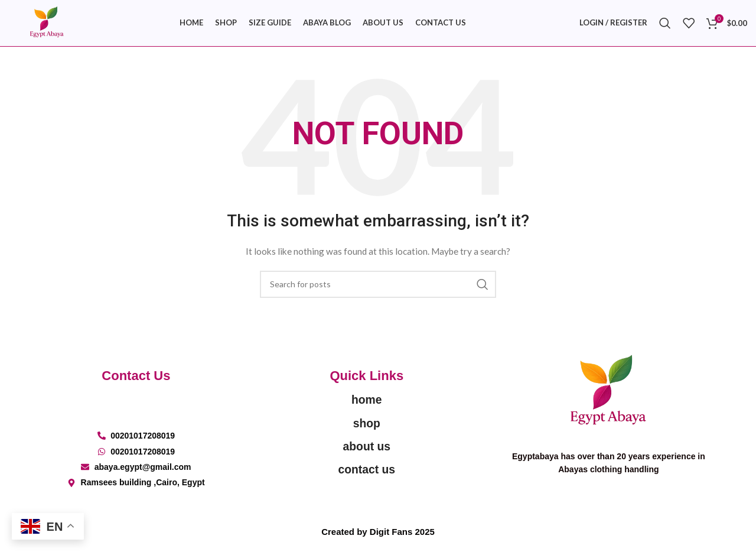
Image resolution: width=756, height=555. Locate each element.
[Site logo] (50, 26)
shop (366, 431)
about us (366, 454)
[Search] (665, 27)
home (366, 408)
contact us (366, 477)
